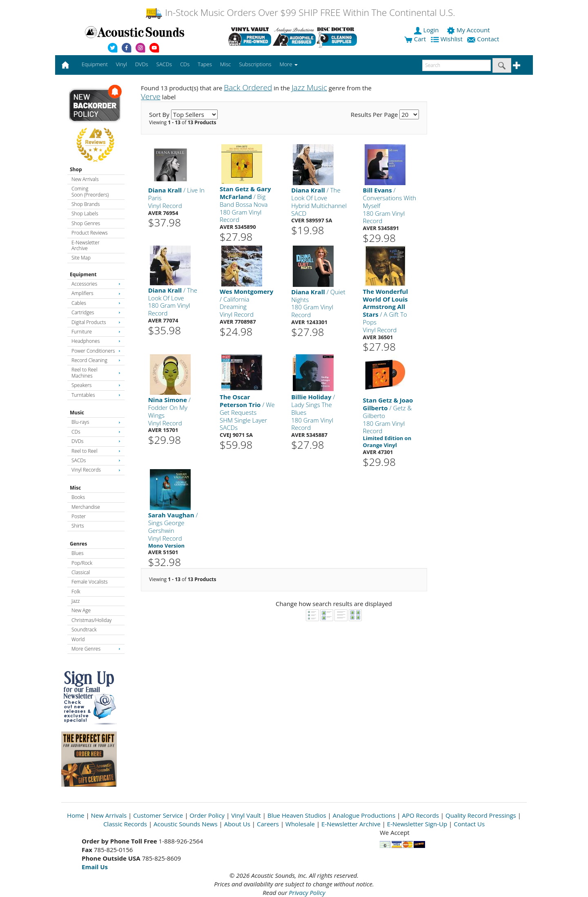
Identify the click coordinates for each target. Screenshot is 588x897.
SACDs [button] (164, 64)
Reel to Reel (96, 451)
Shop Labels (85, 214)
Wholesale (300, 824)
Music (77, 413)
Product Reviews (90, 233)
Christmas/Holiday (91, 620)
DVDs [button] (142, 64)
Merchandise (86, 507)
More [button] (289, 64)
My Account (469, 30)
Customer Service (158, 815)
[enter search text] (457, 65)
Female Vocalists (90, 582)
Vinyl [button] (121, 64)
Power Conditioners (96, 351)
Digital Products (96, 322)
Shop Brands (86, 204)
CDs (96, 432)
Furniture (96, 332)
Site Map (81, 258)
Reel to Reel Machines (96, 372)
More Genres (96, 649)
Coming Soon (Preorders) (90, 191)
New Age (81, 610)
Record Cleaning (96, 360)
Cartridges (96, 312)
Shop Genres (86, 223)
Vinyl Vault (246, 815)
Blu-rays (96, 422)
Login (427, 30)
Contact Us (469, 824)
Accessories (96, 284)
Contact (484, 39)
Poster (79, 516)
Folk (76, 592)
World (78, 639)
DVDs (96, 441)
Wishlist (448, 39)
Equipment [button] (95, 64)
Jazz (76, 601)
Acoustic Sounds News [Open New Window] (186, 824)
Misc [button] (225, 64)
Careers (268, 824)
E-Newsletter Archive (86, 245)
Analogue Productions (364, 815)
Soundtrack (84, 630)
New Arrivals (85, 179)
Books (78, 497)
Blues (78, 553)
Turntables (96, 395)
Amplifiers (96, 293)
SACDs (96, 460)
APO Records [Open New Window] (421, 815)
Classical (81, 572)
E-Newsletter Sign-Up (417, 824)
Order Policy (207, 815)
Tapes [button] (205, 64)
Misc (75, 488)
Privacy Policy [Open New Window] (307, 893)
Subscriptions (255, 64)
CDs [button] (185, 64)
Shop (76, 169)
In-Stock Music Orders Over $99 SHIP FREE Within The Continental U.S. (300, 12)
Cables (96, 303)
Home (76, 815)
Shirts (78, 526)
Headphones (96, 341)
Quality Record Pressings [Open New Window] (481, 815)
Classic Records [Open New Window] (125, 824)
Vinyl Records (96, 470)
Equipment (83, 274)
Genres (78, 544)
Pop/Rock (82, 563)
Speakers (96, 385)
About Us (237, 824)
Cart (415, 39)
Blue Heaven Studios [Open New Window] (297, 815)
